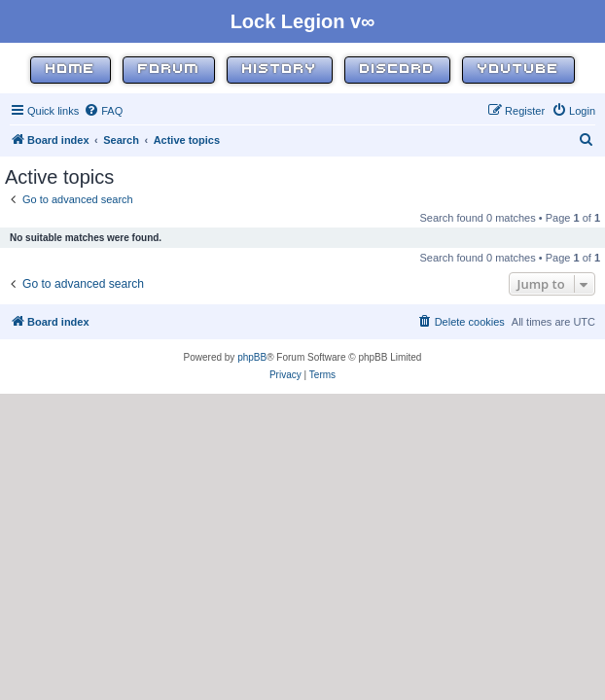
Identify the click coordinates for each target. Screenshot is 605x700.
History (280, 70)
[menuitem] (103, 111)
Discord (397, 70)
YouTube (518, 70)
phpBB (252, 357)
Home (71, 70)
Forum (169, 70)
